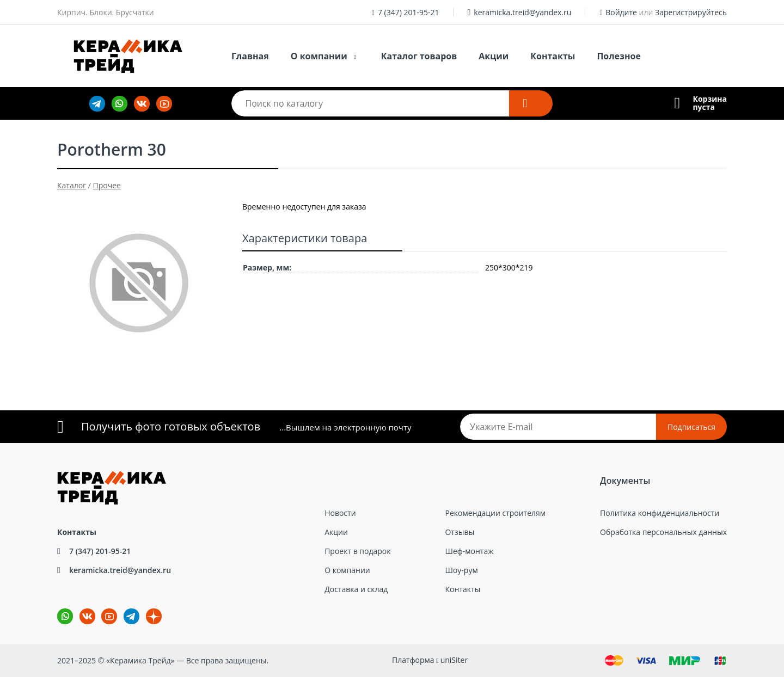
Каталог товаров (419, 56)
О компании (319, 56)
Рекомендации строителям (495, 513)
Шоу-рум (461, 570)
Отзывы (460, 532)
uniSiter (454, 660)
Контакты (553, 56)
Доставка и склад (356, 589)
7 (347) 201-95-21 (409, 12)
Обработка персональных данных (663, 532)
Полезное (618, 56)
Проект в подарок (357, 551)
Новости (340, 513)
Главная (250, 56)
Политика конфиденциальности (660, 513)
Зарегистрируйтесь (691, 12)
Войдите (621, 12)
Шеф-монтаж (469, 551)
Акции (494, 56)
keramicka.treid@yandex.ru (522, 12)
